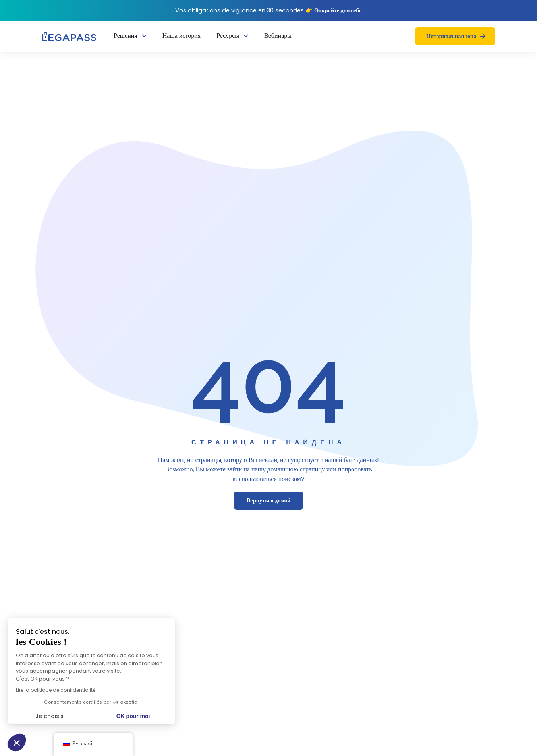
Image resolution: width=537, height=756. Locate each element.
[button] (17, 743)
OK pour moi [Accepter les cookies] (108, 716)
